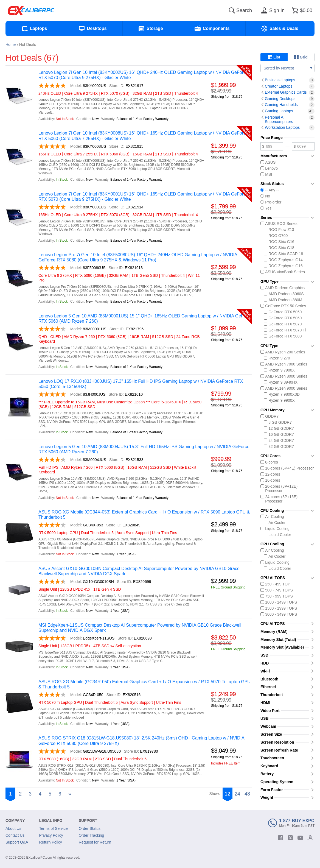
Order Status (90, 828)
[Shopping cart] (301, 10)
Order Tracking (92, 835)
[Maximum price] (303, 146)
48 (247, 794)
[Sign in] (272, 10)
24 (237, 794)
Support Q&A (17, 842)
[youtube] (300, 838)
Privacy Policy (51, 835)
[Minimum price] (272, 146)
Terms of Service (54, 828)
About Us (13, 828)
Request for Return (95, 842)
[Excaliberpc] (31, 10)
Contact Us (15, 835)
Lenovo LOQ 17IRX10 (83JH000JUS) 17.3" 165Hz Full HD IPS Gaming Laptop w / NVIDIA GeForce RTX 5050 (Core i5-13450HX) (141, 384)
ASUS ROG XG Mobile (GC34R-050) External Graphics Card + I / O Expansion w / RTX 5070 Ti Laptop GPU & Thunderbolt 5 (144, 684)
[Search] (232, 10)
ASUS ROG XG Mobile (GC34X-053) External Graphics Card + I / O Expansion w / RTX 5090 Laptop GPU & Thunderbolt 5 (144, 515)
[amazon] (310, 838)
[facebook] (280, 838)
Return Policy (51, 842)
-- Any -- (270, 190)
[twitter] (290, 838)
